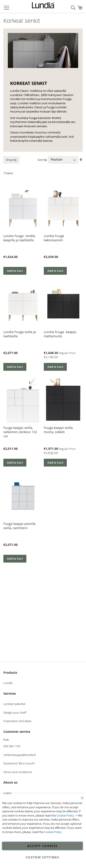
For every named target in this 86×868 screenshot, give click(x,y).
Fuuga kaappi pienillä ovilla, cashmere (19, 526)
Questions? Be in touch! (19, 763)
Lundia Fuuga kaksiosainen (54, 238)
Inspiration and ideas (17, 721)
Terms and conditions (18, 772)
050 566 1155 (12, 746)
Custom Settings (42, 857)
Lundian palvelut (15, 704)
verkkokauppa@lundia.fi (20, 755)
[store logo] (43, 5)
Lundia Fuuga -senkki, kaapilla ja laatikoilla (20, 238)
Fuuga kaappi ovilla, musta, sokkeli (59, 430)
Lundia (8, 683)
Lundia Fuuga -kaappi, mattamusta (60, 334)
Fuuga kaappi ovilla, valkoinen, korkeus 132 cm (20, 432)
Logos (7, 793)
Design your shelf (15, 712)
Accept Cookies (43, 846)
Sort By (42, 160)
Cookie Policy (65, 815)
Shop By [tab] (11, 160)
